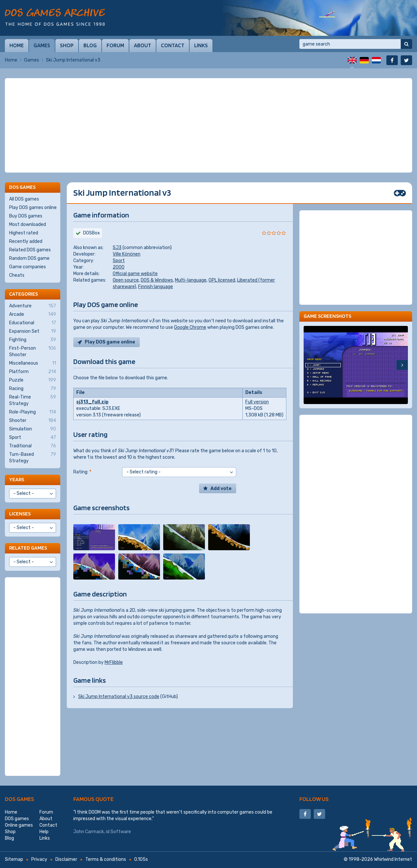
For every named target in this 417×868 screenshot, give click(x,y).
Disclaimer (66, 859)
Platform (33, 372)
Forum (115, 45)
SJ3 (117, 248)
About (143, 45)
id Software (118, 832)
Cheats (17, 275)
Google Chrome (190, 327)
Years (17, 479)
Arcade (33, 315)
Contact (173, 45)
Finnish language (156, 287)
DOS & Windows (157, 280)
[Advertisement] (208, 125)
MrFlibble (114, 662)
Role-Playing (33, 412)
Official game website (135, 274)
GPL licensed (222, 280)
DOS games (20, 799)
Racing (33, 389)
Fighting (33, 340)
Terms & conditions (106, 859)
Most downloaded (28, 224)
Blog (90, 45)
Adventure (33, 306)
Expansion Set (33, 331)
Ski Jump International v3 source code (119, 697)
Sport (119, 261)
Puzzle (33, 380)
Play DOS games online (33, 208)
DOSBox (92, 233)
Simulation (33, 429)
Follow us (314, 799)
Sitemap (14, 859)
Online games (19, 825)
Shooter (33, 421)
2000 (119, 267)
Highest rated (24, 233)
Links (201, 45)
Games (42, 45)
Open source (126, 280)
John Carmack (89, 832)
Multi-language (191, 280)
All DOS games (24, 199)
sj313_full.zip (92, 402)
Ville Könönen (127, 254)
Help (44, 832)
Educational (33, 323)
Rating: (82, 472)
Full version (257, 402)
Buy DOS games (26, 216)
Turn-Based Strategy (33, 457)
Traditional (33, 446)
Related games (28, 548)
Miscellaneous (33, 363)
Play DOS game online (110, 342)
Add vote (221, 489)
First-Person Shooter (33, 351)
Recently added (26, 241)
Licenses (20, 514)
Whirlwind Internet (393, 859)
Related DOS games (30, 250)
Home (17, 45)
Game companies (28, 267)
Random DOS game (29, 258)
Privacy (39, 859)
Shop (67, 45)
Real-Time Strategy (33, 400)
